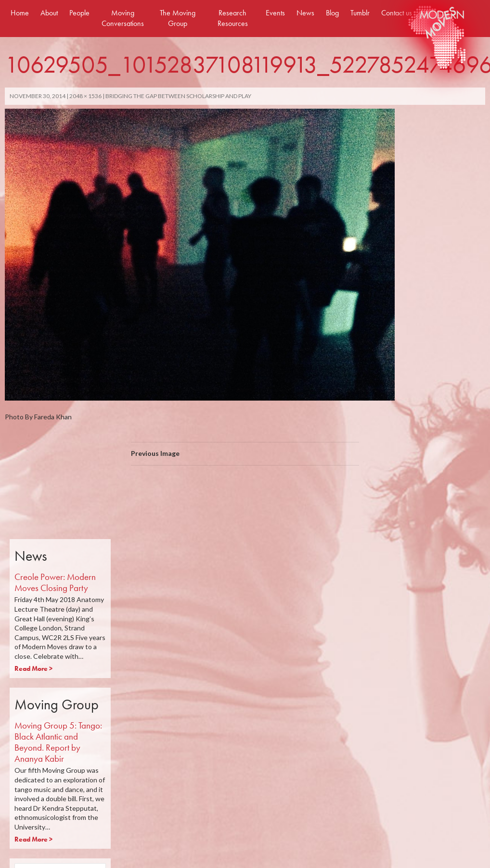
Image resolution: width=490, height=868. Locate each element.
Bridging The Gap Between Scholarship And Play (178, 96)
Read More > (33, 668)
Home (20, 13)
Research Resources (233, 18)
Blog (332, 13)
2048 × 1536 (85, 96)
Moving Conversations (123, 18)
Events (275, 13)
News (305, 13)
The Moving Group (178, 18)
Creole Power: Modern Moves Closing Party (55, 582)
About (49, 13)
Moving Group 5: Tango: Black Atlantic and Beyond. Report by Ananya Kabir (58, 742)
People (79, 13)
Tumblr (360, 13)
